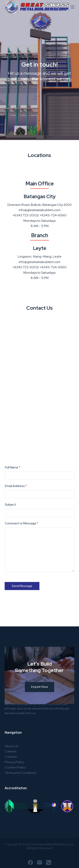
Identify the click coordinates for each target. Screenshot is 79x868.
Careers (10, 751)
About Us (11, 746)
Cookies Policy (15, 767)
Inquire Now (39, 694)
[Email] (39, 862)
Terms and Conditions (21, 773)
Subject (10, 505)
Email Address (16, 486)
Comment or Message (22, 523)
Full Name (13, 467)
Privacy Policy (14, 762)
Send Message (22, 586)
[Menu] (73, 7)
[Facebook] (30, 862)
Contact (11, 757)
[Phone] (49, 862)
